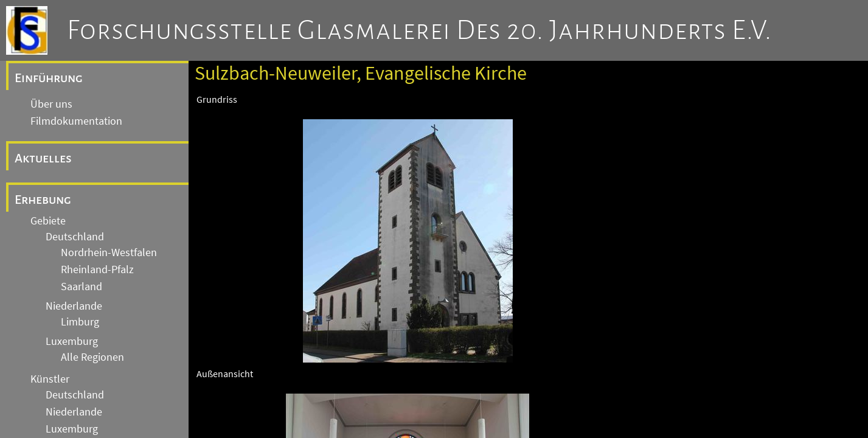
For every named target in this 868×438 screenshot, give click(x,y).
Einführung (49, 78)
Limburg (80, 322)
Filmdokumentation (76, 121)
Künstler (50, 379)
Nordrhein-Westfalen (109, 252)
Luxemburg (72, 341)
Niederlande (74, 306)
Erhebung (43, 200)
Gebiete (48, 221)
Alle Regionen (92, 357)
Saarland (82, 287)
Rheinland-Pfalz (97, 269)
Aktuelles (43, 158)
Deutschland (75, 237)
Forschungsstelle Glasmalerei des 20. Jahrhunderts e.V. (419, 30)
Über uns (51, 104)
